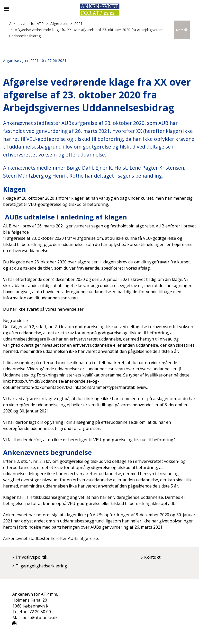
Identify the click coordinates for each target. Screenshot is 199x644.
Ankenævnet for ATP (26, 24)
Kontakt (152, 557)
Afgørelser (59, 24)
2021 (78, 24)
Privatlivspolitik (31, 557)
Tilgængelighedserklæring (41, 566)
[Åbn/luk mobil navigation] (6, 9)
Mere (182, 30)
